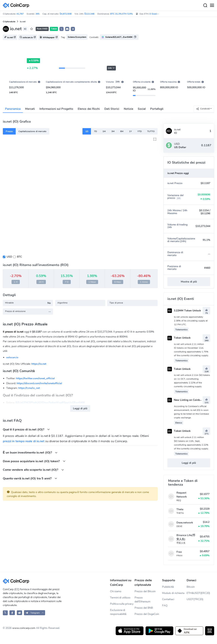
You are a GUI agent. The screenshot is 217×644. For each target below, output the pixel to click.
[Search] (205, 5)
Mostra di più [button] (189, 282)
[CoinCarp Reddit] (20, 613)
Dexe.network (185, 523)
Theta (180, 509)
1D (87, 131)
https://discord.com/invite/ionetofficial (39, 383)
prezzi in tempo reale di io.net (24, 441)
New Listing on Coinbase (186, 400)
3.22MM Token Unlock (184, 311)
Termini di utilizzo (120, 598)
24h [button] (111, 68)
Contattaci (168, 599)
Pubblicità (168, 587)
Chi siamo (116, 591)
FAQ (165, 606)
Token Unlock (179, 338)
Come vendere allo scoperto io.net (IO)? (33, 470)
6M (122, 131)
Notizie (129, 109)
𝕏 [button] (62, 29)
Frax (179, 552)
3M (113, 131)
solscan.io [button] (28, 37)
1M (104, 131)
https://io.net (39, 364)
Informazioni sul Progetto (56, 109)
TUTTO (151, 131)
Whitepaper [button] (49, 37)
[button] (67, 29)
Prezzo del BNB (144, 608)
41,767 (20, 14)
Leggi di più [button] (80, 408)
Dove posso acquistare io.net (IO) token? (34, 461)
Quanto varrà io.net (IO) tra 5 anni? (30, 478)
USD (9, 257)
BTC (19, 257)
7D (95, 131)
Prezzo (9, 131)
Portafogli (157, 109)
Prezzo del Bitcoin (145, 591)
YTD (140, 131)
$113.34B (89, 14)
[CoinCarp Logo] (17, 5)
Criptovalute (9, 22)
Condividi (203, 109)
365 (37, 14)
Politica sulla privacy (122, 604)
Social (142, 109)
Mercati (30, 109)
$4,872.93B (66, 14)
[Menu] (212, 5)
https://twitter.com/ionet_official (35, 378)
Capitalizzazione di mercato (32, 131)
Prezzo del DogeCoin (147, 614)
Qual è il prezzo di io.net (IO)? (26, 429)
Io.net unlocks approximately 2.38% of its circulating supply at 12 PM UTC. (191, 321)
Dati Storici (112, 109)
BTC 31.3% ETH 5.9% (121, 14)
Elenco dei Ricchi (89, 109)
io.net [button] (10, 37)
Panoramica (13, 109)
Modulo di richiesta (173, 593)
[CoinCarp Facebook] (12, 613)
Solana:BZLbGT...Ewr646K (119, 37)
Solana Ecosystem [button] (77, 37)
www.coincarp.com (24, 628)
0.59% (33, 61)
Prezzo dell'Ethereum (142, 600)
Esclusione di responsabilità (118, 612)
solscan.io (12, 357)
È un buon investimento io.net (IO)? (30, 452)
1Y (130, 131)
